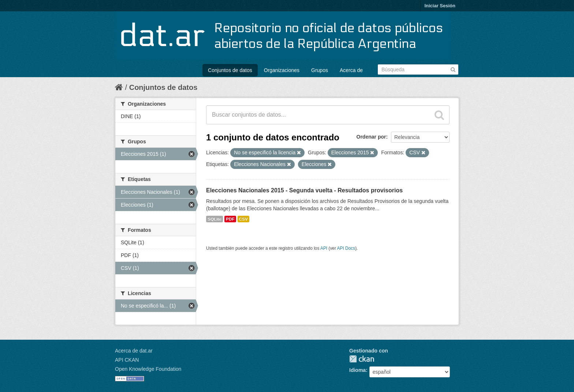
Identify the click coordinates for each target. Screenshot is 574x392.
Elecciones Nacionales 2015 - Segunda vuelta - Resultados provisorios (304, 190)
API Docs (346, 248)
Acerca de (351, 70)
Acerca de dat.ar (134, 351)
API (324, 248)
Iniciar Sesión (440, 6)
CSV (243, 219)
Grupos (320, 70)
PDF (230, 219)
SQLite (215, 219)
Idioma (357, 370)
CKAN (362, 359)
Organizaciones (282, 70)
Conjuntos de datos (230, 70)
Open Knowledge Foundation (148, 369)
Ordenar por (371, 137)
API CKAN (127, 360)
